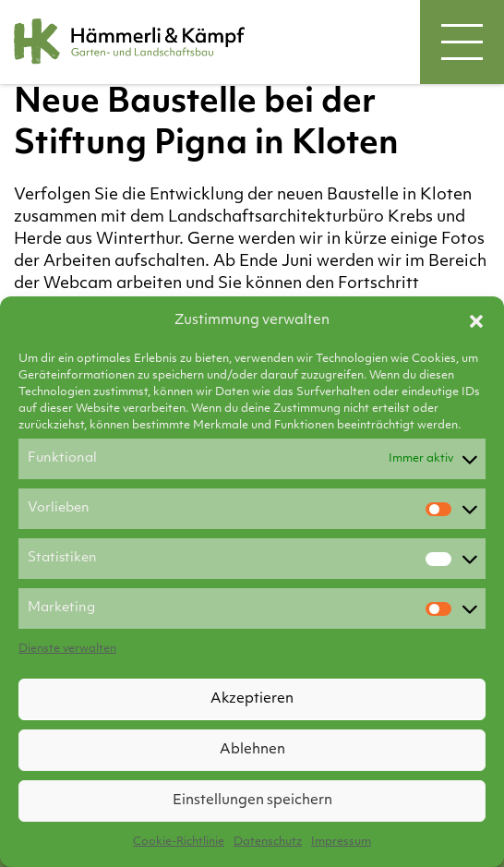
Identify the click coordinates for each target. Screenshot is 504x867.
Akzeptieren (252, 699)
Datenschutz (268, 842)
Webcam (78, 284)
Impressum (341, 842)
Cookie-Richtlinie (179, 842)
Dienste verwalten (67, 649)
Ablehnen (252, 750)
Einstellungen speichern (252, 801)
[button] (476, 321)
